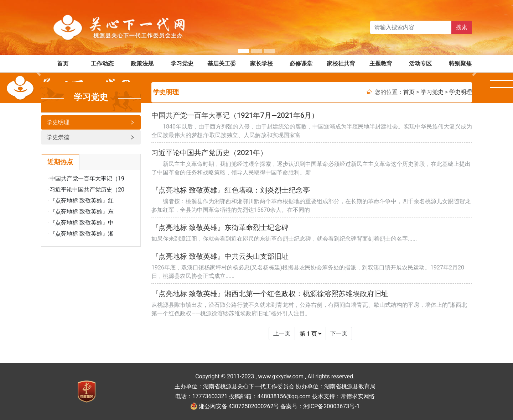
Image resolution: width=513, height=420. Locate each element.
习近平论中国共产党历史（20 (87, 190)
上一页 (282, 333)
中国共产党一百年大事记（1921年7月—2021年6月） (235, 115)
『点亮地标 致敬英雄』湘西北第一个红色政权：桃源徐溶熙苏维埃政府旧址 (270, 294)
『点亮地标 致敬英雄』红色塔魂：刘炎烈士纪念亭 (231, 190)
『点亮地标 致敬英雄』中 (82, 223)
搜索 (462, 27)
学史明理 (91, 122)
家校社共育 (341, 64)
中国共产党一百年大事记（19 (87, 178)
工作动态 (102, 64)
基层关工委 (222, 64)
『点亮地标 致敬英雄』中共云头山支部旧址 (220, 256)
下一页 (339, 333)
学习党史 (182, 64)
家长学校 (261, 64)
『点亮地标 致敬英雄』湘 (82, 234)
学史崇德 (91, 137)
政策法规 (142, 64)
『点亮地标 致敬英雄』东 (82, 212)
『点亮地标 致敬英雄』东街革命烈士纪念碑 (220, 227)
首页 (63, 64)
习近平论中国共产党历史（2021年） (209, 153)
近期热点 (60, 162)
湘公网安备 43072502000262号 (239, 406)
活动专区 (420, 64)
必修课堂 (301, 64)
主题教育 (381, 64)
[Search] (411, 27)
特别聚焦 (460, 64)
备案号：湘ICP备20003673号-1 (320, 406)
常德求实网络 (358, 396)
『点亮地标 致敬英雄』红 (82, 201)
